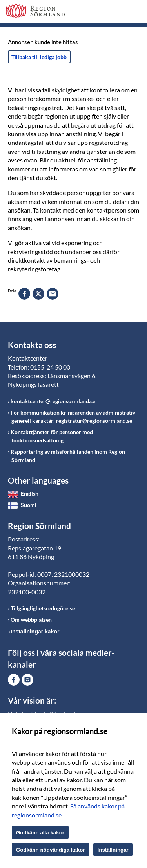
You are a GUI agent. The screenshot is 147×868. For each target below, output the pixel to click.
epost (53, 294)
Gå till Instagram (27, 680)
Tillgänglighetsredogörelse (43, 608)
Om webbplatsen (31, 620)
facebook (24, 294)
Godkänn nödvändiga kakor (51, 850)
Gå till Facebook (14, 680)
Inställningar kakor (35, 632)
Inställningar (113, 850)
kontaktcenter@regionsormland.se (53, 401)
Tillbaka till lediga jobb (39, 57)
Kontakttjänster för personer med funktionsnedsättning (52, 436)
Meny (133, 13)
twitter (38, 294)
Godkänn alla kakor (40, 833)
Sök (114, 13)
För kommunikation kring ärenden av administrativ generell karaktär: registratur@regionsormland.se (73, 417)
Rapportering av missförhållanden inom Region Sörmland (68, 456)
